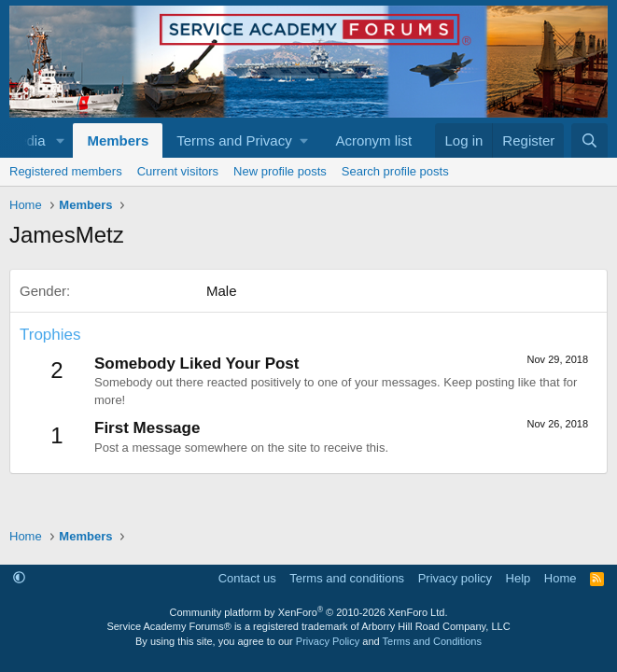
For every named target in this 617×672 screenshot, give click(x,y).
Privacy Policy (328, 641)
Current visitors (178, 171)
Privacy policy (455, 578)
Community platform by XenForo (309, 612)
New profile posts (280, 171)
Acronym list (373, 140)
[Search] (589, 140)
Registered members (66, 171)
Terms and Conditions (432, 641)
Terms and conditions (347, 578)
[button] (60, 140)
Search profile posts (395, 171)
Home (561, 578)
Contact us (247, 578)
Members (118, 140)
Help (519, 578)
